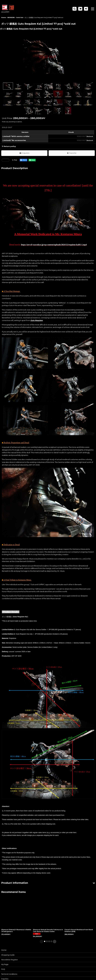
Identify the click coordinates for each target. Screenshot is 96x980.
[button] (74, 9)
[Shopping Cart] (80, 9)
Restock (90, 136)
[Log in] (86, 9)
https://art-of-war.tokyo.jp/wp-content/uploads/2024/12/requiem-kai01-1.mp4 (54, 245)
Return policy (9, 146)
